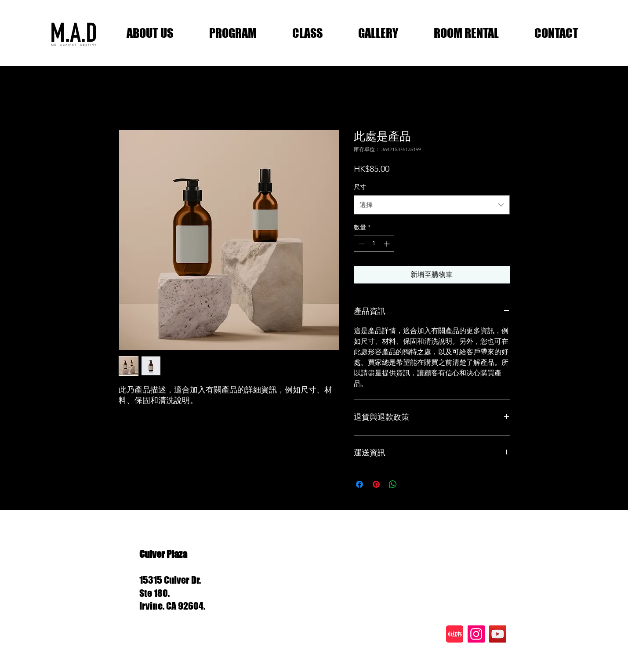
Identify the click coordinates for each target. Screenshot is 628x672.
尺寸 (360, 187)
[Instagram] (476, 634)
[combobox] (432, 205)
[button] (150, 33)
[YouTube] (498, 634)
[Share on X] (410, 484)
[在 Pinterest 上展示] (376, 484)
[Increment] (387, 244)
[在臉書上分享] (359, 484)
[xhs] (455, 634)
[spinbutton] (374, 244)
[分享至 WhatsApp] (393, 484)
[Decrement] (361, 244)
